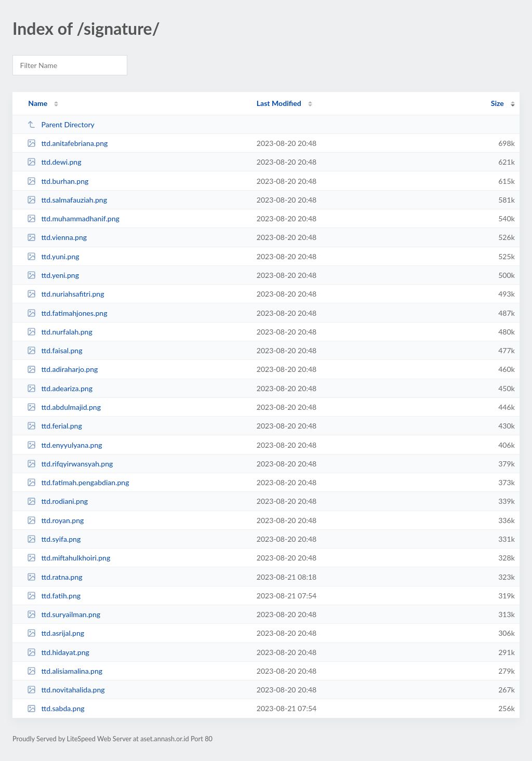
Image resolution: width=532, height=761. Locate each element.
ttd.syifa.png (54, 539)
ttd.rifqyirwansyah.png (70, 464)
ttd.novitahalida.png (66, 690)
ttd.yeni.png (53, 275)
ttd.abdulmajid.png (64, 407)
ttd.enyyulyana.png (64, 445)
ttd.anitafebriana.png (67, 143)
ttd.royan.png (55, 520)
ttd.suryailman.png (64, 614)
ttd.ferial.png (55, 426)
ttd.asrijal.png (56, 633)
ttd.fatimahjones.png (67, 313)
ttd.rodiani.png (57, 501)
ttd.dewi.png (54, 162)
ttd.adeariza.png (60, 388)
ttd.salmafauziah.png (67, 200)
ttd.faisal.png (55, 350)
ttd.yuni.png (53, 256)
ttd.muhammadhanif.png (73, 218)
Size (497, 103)
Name (38, 103)
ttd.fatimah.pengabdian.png (78, 482)
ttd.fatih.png (54, 596)
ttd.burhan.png (58, 181)
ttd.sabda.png (56, 708)
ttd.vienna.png (57, 237)
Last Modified (279, 103)
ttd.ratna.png (55, 577)
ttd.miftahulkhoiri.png (69, 558)
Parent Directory (61, 124)
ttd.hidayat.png (58, 652)
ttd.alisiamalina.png (65, 671)
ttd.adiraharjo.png (62, 369)
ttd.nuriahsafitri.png (65, 294)
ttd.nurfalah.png (60, 332)
